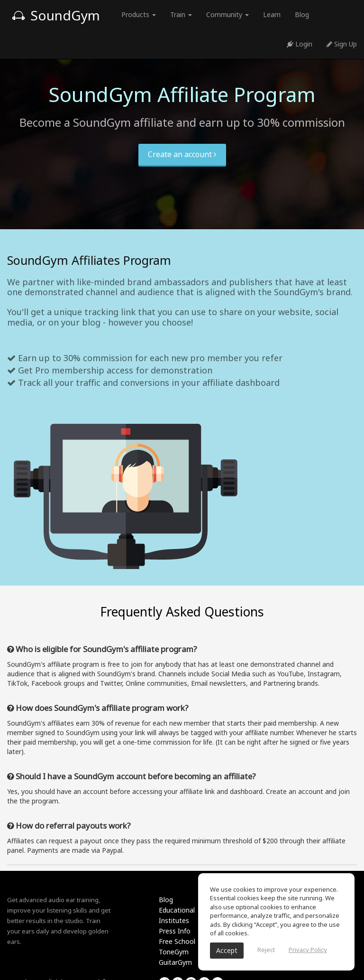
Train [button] (181, 14)
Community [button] (227, 14)
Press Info (175, 931)
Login (300, 44)
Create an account (182, 154)
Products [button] (139, 14)
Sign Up (342, 44)
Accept (227, 950)
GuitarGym (175, 962)
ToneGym (174, 952)
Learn (272, 14)
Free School (177, 941)
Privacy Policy (308, 950)
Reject (266, 950)
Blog (302, 14)
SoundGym (56, 15)
